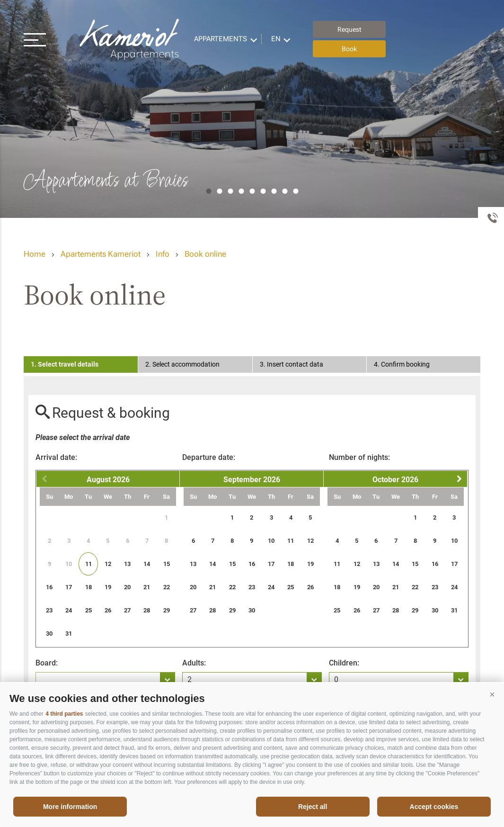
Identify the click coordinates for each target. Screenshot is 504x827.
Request (349, 29)
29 (167, 610)
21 (147, 587)
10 (271, 541)
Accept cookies (434, 807)
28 (147, 610)
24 (69, 610)
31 (69, 634)
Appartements (221, 39)
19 (108, 587)
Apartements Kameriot (101, 254)
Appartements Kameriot (130, 39)
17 (69, 587)
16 (49, 587)
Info (163, 254)
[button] (492, 695)
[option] (252, 109)
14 (147, 564)
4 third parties (64, 714)
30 (49, 634)
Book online (205, 254)
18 (88, 587)
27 (127, 610)
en (276, 39)
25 (88, 610)
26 (108, 610)
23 (49, 610)
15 (167, 564)
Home (35, 254)
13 (127, 564)
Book (349, 49)
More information (70, 807)
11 (88, 564)
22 (167, 587)
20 (127, 587)
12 (108, 564)
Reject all (313, 807)
